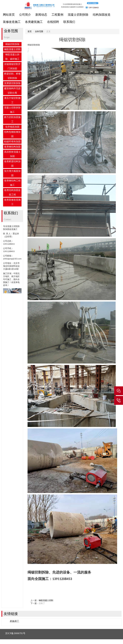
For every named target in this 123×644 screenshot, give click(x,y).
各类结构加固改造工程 (12, 192)
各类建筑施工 (34, 22)
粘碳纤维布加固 (12, 141)
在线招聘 (53, 22)
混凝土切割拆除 (78, 15)
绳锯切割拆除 (12, 44)
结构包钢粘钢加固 (12, 134)
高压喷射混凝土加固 (12, 154)
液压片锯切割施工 (12, 100)
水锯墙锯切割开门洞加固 (12, 66)
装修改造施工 (12, 22)
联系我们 (69, 22)
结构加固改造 (102, 15)
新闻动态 (41, 15)
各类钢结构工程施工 (12, 183)
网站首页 (9, 15)
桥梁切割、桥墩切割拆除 (12, 76)
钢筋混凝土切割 (12, 49)
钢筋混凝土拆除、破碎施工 (12, 57)
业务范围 (39, 31)
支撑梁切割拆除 (12, 83)
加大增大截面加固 (12, 173)
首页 (30, 31)
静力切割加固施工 (12, 119)
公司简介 (25, 15)
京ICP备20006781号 (15, 633)
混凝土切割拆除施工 (12, 110)
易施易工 (14, 621)
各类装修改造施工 (12, 202)
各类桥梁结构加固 (12, 164)
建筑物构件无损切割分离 (12, 91)
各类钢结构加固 (12, 147)
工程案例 (57, 15)
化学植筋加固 (12, 127)
